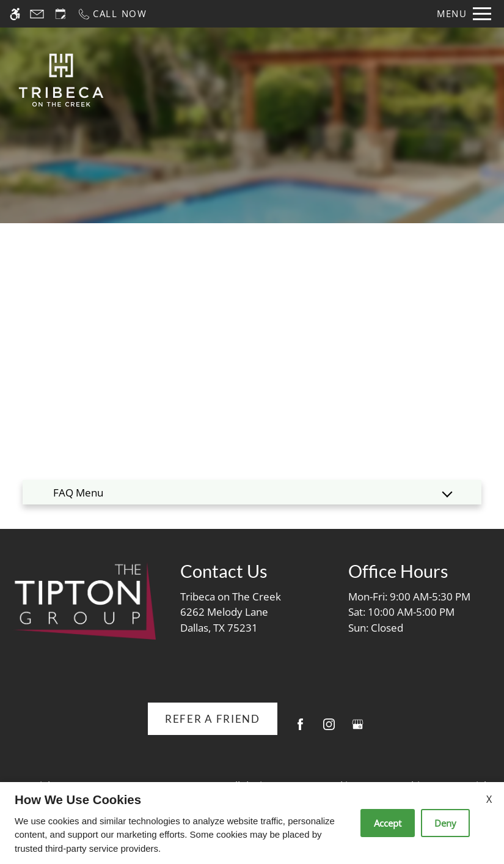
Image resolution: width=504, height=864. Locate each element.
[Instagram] (329, 729)
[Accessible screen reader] (15, 14)
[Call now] (112, 14)
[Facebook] (300, 729)
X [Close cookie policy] (489, 799)
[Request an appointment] (60, 14)
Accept (388, 823)
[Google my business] (358, 729)
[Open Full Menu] (464, 14)
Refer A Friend (213, 719)
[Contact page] (37, 14)
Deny (445, 823)
